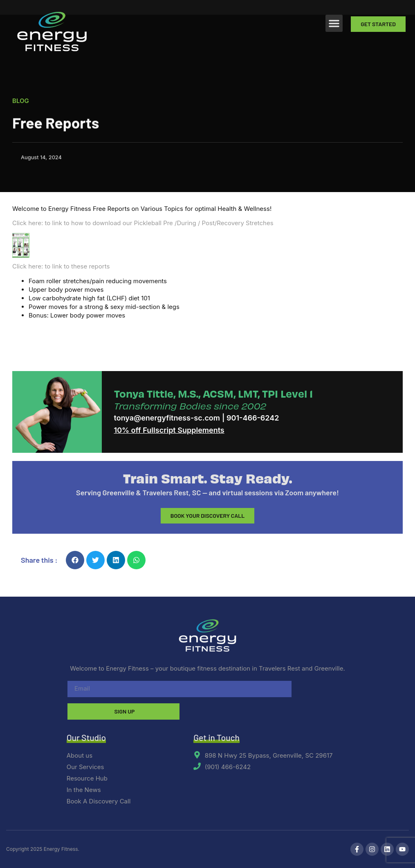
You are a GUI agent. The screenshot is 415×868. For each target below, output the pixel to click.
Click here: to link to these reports (61, 266)
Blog (21, 101)
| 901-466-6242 (250, 418)
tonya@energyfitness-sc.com (167, 418)
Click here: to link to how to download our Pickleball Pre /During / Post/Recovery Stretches (143, 223)
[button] (334, 23)
